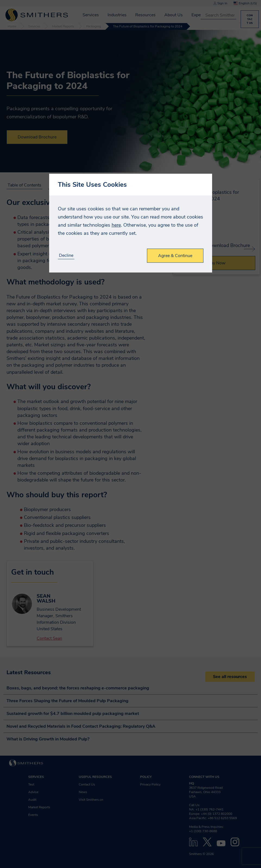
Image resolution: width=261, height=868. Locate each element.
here (116, 225)
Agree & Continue (175, 256)
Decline (66, 256)
